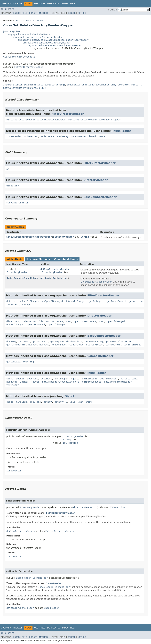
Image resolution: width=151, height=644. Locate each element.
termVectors (113, 345)
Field (24, 13)
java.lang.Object (13, 32)
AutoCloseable (26, 57)
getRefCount (90, 379)
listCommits (47, 321)
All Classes (7, 9)
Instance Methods (38, 259)
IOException (70, 443)
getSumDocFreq (94, 342)
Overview (6, 4)
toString (28, 362)
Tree (43, 4)
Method (44, 13)
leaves (35, 382)
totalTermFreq (132, 345)
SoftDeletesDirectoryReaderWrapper (29, 237)
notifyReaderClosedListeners (61, 382)
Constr (33, 13)
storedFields (94, 345)
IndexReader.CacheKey (55, 136)
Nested (16, 13)
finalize (21, 402)
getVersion (136, 301)
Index (65, 4)
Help (73, 4)
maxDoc (33, 345)
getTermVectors (16, 345)
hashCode (12, 382)
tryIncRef (13, 385)
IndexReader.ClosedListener (89, 136)
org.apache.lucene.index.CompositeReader (38, 37)
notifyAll (61, 402)
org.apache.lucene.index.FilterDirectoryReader (54, 45)
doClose (11, 301)
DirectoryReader (95, 180)
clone (10, 402)
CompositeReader (100, 356)
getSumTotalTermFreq (119, 342)
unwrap (26, 304)
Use (36, 4)
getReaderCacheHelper (54, 278)
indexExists (29, 321)
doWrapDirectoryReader (55, 269)
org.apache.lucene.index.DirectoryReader (47, 43)
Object (69, 396)
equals (75, 379)
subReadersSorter (17, 203)
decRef (20, 379)
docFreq (11, 342)
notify (48, 402)
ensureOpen (61, 379)
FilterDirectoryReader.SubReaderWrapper (94, 120)
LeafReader (81, 40)
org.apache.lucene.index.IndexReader (30, 34)
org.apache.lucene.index (29, 21)
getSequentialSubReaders (66, 342)
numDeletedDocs (92, 382)
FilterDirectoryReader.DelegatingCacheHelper (36, 120)
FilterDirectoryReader (29, 67)
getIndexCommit (116, 301)
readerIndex (76, 345)
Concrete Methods (66, 259)
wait (72, 402)
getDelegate (97, 301)
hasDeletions (129, 379)
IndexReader (122, 131)
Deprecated (54, 4)
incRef (24, 382)
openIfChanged (116, 321)
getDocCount (40, 342)
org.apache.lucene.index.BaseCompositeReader (45, 40)
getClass (35, 402)
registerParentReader (118, 382)
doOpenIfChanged (29, 301)
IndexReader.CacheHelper (22, 136)
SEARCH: (113, 10)
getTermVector (109, 379)
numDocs (44, 345)
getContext (13, 362)
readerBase (59, 345)
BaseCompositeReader (100, 197)
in (8, 169)
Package (18, 4)
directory (13, 186)
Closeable (9, 57)
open (60, 321)
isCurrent (13, 304)
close (10, 379)
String (85, 237)
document (24, 342)
